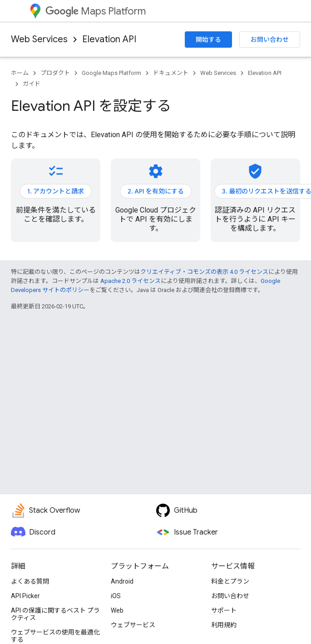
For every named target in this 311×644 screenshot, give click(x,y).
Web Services (39, 39)
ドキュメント (171, 73)
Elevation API (109, 39)
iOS (116, 596)
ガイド (32, 84)
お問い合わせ (270, 40)
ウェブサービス (133, 625)
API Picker (25, 596)
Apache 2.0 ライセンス (131, 281)
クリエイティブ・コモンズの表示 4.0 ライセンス (204, 272)
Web (117, 610)
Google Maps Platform (111, 73)
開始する (208, 40)
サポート (224, 610)
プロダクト (55, 73)
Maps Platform (96, 11)
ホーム (20, 73)
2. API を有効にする (156, 191)
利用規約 (224, 625)
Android (122, 581)
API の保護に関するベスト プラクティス (55, 614)
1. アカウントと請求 (56, 191)
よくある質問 (30, 581)
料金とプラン (230, 581)
